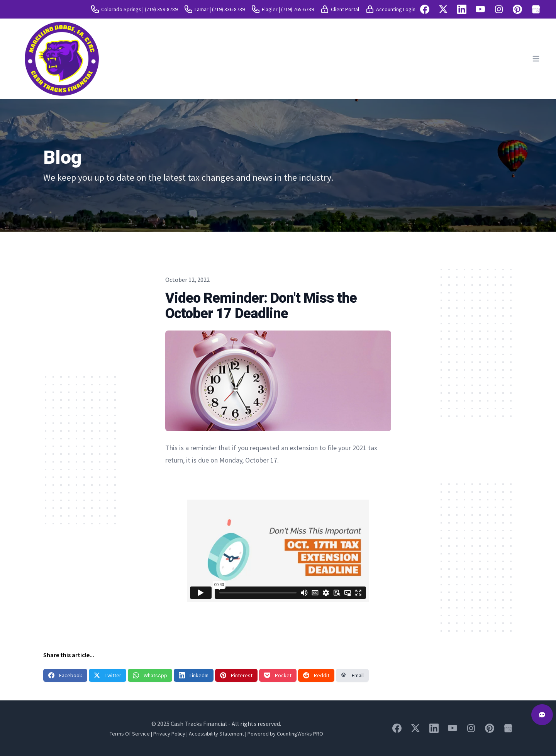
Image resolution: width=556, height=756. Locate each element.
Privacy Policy (169, 734)
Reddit (316, 675)
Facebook (65, 675)
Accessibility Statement (216, 734)
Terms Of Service (130, 734)
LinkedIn (194, 675)
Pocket (278, 675)
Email (352, 675)
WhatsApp (150, 675)
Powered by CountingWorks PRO (285, 734)
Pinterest (236, 675)
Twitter (108, 675)
